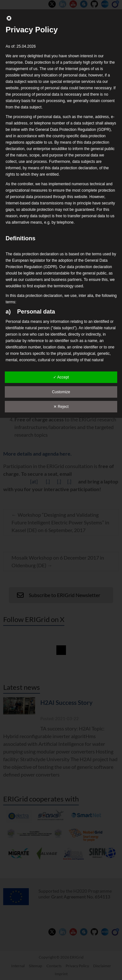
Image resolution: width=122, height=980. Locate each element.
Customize (61, 392)
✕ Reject (61, 407)
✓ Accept (61, 377)
